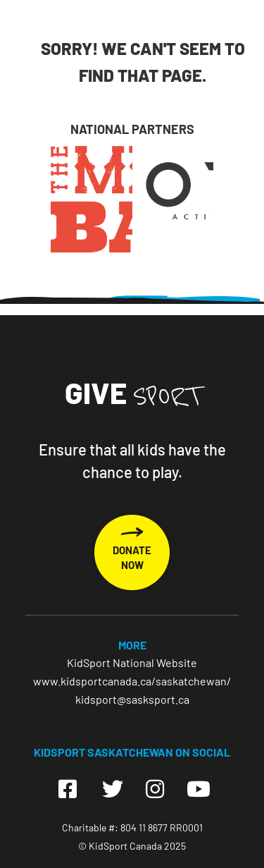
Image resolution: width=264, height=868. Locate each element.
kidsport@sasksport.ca (132, 699)
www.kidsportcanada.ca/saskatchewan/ (132, 681)
